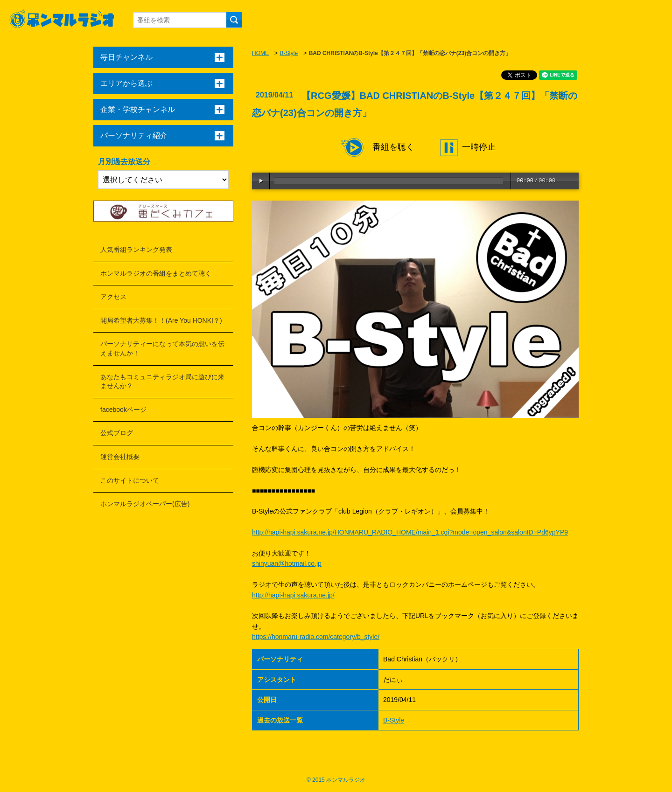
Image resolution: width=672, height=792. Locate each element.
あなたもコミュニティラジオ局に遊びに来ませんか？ (162, 382)
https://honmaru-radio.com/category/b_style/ (316, 637)
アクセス (113, 297)
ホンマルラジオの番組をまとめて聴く (156, 273)
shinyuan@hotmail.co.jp (287, 563)
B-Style (289, 53)
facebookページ (123, 410)
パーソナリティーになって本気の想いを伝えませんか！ (162, 348)
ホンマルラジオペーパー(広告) (145, 504)
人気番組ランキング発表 (136, 250)
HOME (260, 53)
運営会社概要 (120, 457)
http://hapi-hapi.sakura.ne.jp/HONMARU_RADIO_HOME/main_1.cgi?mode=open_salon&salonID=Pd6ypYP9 (410, 532)
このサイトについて (130, 480)
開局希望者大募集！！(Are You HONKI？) (161, 320)
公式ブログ (117, 433)
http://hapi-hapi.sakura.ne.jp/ (293, 595)
